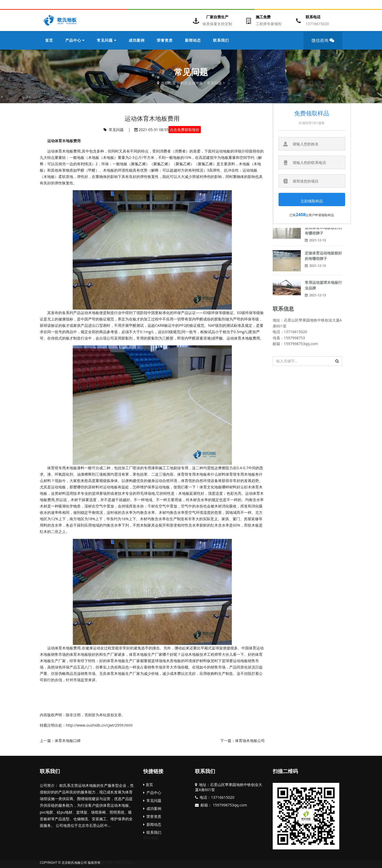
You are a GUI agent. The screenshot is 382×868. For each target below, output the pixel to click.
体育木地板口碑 (68, 741)
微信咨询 (325, 44)
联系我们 (50, 771)
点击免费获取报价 (185, 130)
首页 (49, 40)
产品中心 (152, 793)
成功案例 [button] (137, 40)
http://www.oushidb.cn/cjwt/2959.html (99, 725)
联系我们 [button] (221, 40)
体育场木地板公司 (250, 741)
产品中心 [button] (75, 40)
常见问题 (214, 83)
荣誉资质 (152, 816)
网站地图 (151, 838)
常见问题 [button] (107, 40)
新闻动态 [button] (193, 40)
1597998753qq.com (229, 805)
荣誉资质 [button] (165, 40)
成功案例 (152, 808)
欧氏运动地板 (192, 83)
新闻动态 (152, 824)
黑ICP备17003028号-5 (117, 863)
